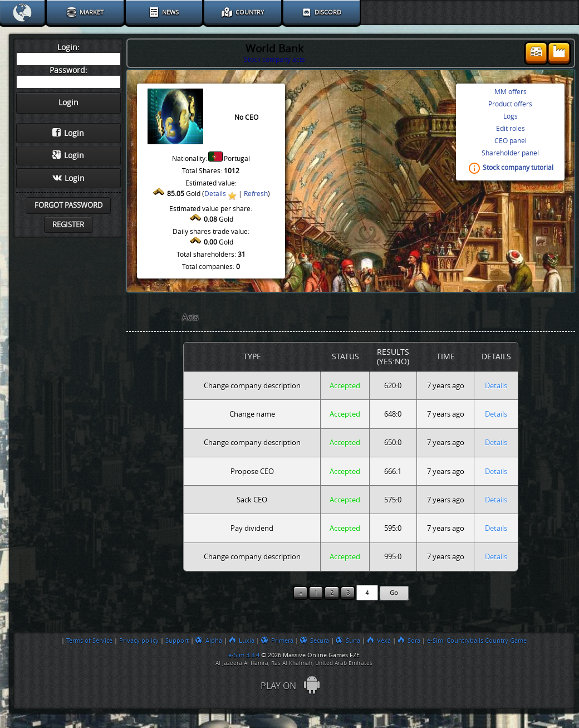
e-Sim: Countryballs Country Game (477, 641)
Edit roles (511, 129)
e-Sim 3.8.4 (244, 655)
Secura (315, 641)
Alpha (209, 641)
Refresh (256, 194)
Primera (277, 641)
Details (215, 194)
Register (68, 225)
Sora (409, 641)
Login (68, 133)
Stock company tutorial (518, 168)
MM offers (511, 92)
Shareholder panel (510, 153)
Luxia (242, 641)
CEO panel (511, 141)
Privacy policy (139, 641)
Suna (348, 641)
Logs (511, 116)
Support (177, 641)
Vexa (379, 641)
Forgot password (68, 205)
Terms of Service (89, 641)
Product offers (510, 104)
